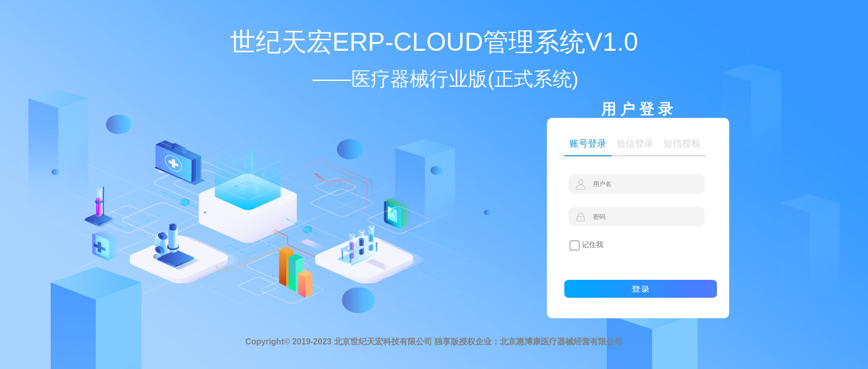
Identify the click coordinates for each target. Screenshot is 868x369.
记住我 (586, 245)
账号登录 (588, 143)
